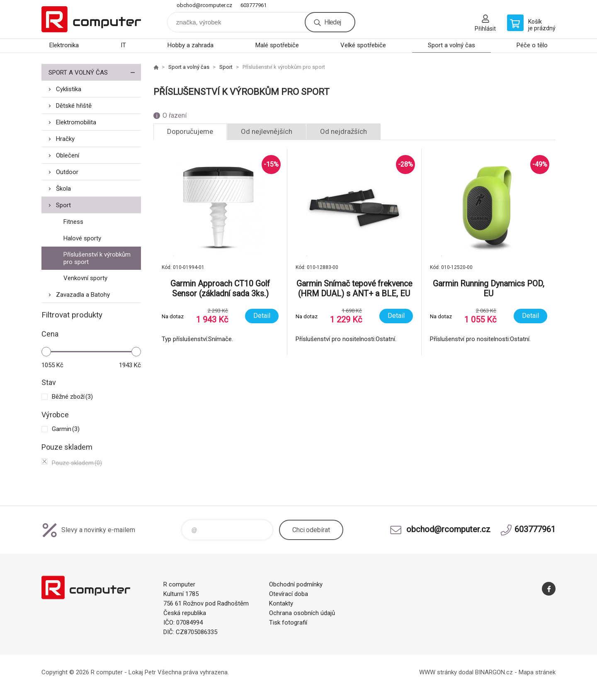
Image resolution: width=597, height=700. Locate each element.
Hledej (332, 22)
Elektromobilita (76, 122)
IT (123, 45)
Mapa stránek (537, 672)
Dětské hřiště (74, 106)
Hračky (65, 139)
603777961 (254, 5)
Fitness (73, 222)
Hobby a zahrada (191, 45)
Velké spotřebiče (363, 45)
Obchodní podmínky (296, 584)
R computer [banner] (91, 19)
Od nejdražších (343, 131)
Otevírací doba (289, 594)
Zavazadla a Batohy (83, 295)
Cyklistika (69, 89)
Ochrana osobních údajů (302, 613)
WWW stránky (438, 672)
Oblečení (68, 155)
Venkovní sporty (85, 278)
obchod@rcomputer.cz (204, 5)
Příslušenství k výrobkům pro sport (97, 258)
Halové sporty (82, 238)
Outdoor (67, 172)
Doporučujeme (190, 131)
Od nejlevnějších (267, 131)
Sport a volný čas (451, 45)
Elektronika (64, 45)
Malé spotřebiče (277, 45)
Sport (63, 205)
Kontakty (281, 603)
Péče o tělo (532, 45)
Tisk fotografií (288, 622)
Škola (63, 189)
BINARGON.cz (494, 672)
